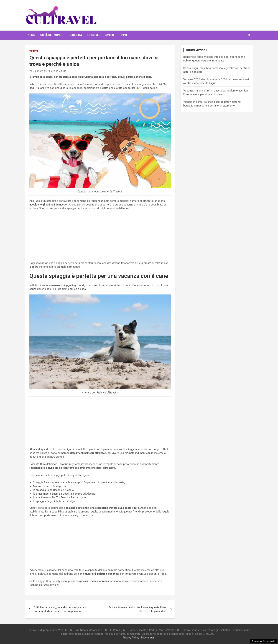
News (31, 35)
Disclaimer (148, 638)
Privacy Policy (131, 638)
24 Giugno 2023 (38, 71)
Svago (110, 35)
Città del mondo (52, 35)
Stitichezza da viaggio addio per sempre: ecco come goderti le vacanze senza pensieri (61, 609)
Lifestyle (94, 35)
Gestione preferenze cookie (264, 641)
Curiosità (75, 35)
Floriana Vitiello (58, 71)
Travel (124, 35)
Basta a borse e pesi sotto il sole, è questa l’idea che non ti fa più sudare (137, 609)
